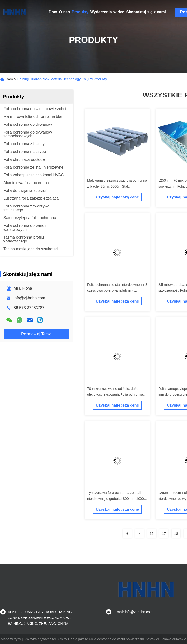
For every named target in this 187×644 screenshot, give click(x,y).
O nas (65, 12)
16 (152, 534)
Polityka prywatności (40, 639)
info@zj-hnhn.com (29, 298)
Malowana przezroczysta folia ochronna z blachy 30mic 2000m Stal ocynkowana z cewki (117, 186)
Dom (53, 12)
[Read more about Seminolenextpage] (127, 534)
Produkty (80, 12)
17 (164, 534)
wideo (119, 12)
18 (176, 534)
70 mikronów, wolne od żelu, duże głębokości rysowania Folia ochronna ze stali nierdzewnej (115, 394)
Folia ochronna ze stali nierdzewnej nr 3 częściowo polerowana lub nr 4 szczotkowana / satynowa (117, 290)
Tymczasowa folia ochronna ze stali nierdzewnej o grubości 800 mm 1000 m (116, 499)
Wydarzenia (101, 12)
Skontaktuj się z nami (146, 12)
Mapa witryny (11, 639)
